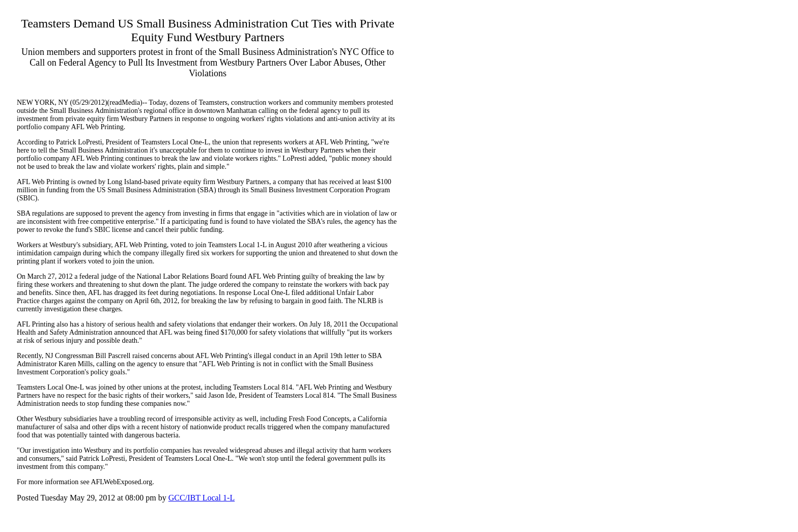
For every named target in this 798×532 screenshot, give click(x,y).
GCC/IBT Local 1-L (202, 498)
